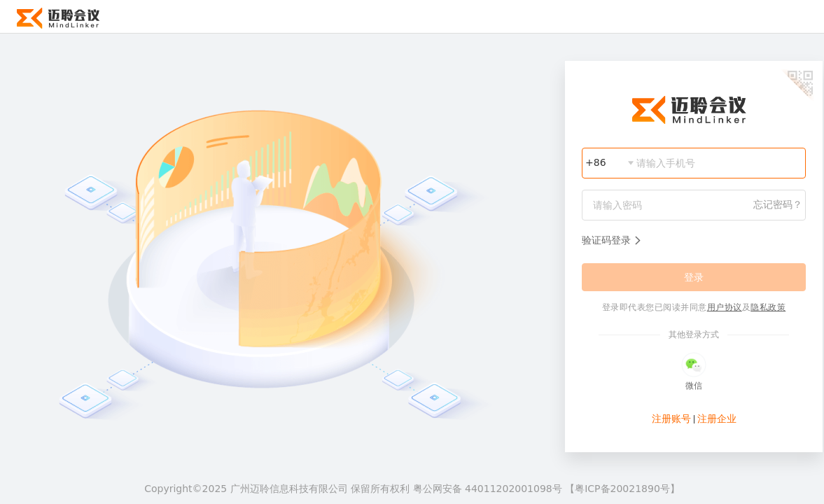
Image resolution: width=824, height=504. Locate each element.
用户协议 (725, 307)
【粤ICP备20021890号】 (622, 489)
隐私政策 (768, 307)
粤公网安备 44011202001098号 (489, 489)
